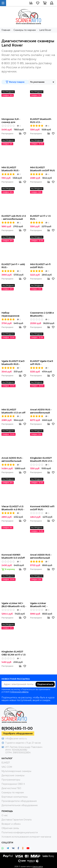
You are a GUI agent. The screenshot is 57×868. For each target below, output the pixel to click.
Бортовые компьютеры (15, 797)
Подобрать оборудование (18, 733)
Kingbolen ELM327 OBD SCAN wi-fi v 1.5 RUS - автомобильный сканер (14, 653)
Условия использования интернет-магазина (26, 837)
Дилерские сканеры (13, 775)
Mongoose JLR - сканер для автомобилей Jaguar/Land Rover (12, 121)
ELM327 (6, 763)
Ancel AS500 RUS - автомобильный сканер (41, 556)
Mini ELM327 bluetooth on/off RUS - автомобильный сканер (42, 169)
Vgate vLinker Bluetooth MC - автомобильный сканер (40, 605)
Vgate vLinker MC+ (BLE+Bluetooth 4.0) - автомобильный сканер (14, 605)
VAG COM (7, 767)
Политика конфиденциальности (20, 832)
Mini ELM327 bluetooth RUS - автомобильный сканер (11, 169)
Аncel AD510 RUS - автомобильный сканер (12, 459)
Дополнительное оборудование (20, 805)
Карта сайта (38, 866)
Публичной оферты (19, 692)
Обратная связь (10, 828)
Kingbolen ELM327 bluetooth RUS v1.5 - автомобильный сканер (42, 459)
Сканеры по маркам (13, 793)
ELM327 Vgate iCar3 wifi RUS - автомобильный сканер (42, 363)
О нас (5, 815)
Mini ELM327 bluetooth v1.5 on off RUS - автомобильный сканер (13, 411)
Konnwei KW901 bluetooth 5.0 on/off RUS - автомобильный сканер (13, 556)
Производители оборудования (19, 801)
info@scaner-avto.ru (16, 739)
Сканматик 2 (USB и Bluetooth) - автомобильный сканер (42, 314)
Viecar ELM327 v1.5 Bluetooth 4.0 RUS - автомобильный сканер (13, 508)
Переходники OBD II (13, 784)
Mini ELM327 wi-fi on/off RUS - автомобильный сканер (40, 266)
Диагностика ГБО (11, 788)
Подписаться (45, 684)
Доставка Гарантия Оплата (16, 820)
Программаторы (11, 780)
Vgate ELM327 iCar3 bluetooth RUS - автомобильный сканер (13, 363)
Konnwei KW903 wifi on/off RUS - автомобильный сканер (42, 508)
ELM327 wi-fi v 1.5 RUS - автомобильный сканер (40, 217)
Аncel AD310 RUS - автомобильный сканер (41, 411)
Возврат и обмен (11, 824)
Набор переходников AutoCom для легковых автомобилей (10, 314)
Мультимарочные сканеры (16, 771)
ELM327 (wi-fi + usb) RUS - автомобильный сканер (13, 266)
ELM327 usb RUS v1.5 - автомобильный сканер (14, 217)
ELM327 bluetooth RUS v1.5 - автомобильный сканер (41, 121)
